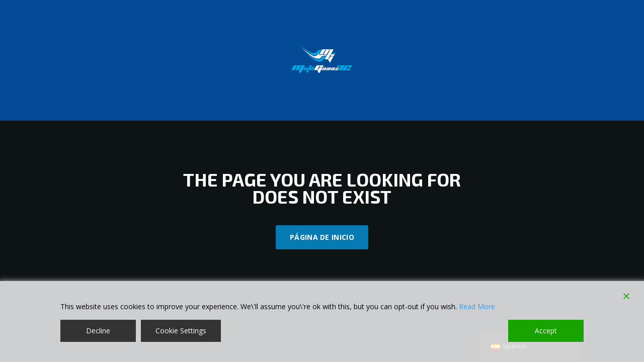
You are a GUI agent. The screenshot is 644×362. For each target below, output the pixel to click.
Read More (477, 306)
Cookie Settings (181, 331)
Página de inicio (322, 237)
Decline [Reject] (98, 331)
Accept (546, 331)
